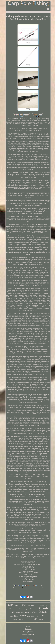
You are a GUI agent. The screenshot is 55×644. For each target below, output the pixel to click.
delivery (41, 620)
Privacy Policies (28, 632)
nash (33, 605)
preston (15, 609)
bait (37, 616)
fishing (43, 612)
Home (28, 626)
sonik (12, 612)
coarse (15, 619)
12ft (35, 619)
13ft (29, 606)
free (10, 608)
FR (30, 637)
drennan (18, 613)
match (17, 605)
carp (44, 615)
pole (24, 605)
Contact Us (28, 629)
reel (35, 609)
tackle (23, 616)
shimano (20, 609)
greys (22, 612)
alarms (35, 612)
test (37, 606)
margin (26, 609)
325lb (30, 620)
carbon (33, 616)
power (29, 616)
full (47, 605)
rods (11, 605)
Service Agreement (28, 635)
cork (26, 620)
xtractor (42, 606)
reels (45, 608)
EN (27, 637)
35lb (31, 609)
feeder (21, 619)
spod (11, 616)
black (16, 616)
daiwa (28, 612)
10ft (39, 608)
